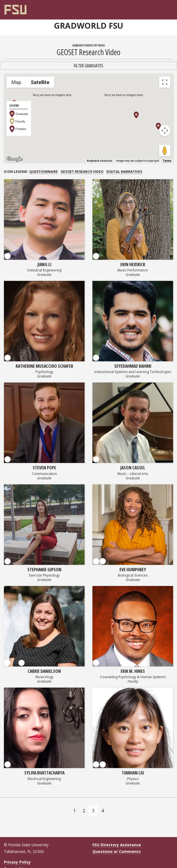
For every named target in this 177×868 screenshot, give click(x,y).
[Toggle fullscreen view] (165, 82)
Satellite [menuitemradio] (40, 82)
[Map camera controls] (165, 131)
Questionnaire (44, 172)
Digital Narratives (124, 172)
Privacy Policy (17, 862)
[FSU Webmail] (159, 8)
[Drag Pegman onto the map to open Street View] (165, 151)
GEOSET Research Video (82, 172)
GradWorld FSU (88, 26)
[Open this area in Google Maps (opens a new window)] (15, 159)
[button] (136, 115)
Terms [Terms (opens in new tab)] (167, 161)
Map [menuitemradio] (16, 82)
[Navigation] (170, 8)
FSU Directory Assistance (117, 845)
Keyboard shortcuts (100, 161)
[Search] (164, 8)
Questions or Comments (117, 851)
